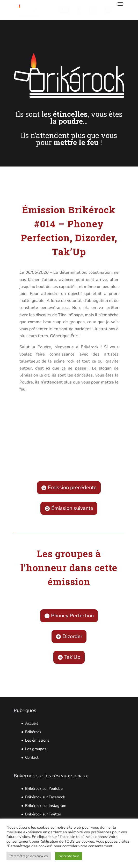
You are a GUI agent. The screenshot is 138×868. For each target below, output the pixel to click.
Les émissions (37, 740)
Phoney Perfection (72, 616)
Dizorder (72, 636)
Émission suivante (72, 508)
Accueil (32, 723)
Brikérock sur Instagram (46, 806)
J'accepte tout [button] (69, 856)
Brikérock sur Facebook (45, 797)
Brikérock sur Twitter (43, 814)
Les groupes (36, 749)
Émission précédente (72, 487)
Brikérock (33, 732)
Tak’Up (72, 657)
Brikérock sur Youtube (44, 789)
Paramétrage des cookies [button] (29, 856)
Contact (32, 757)
